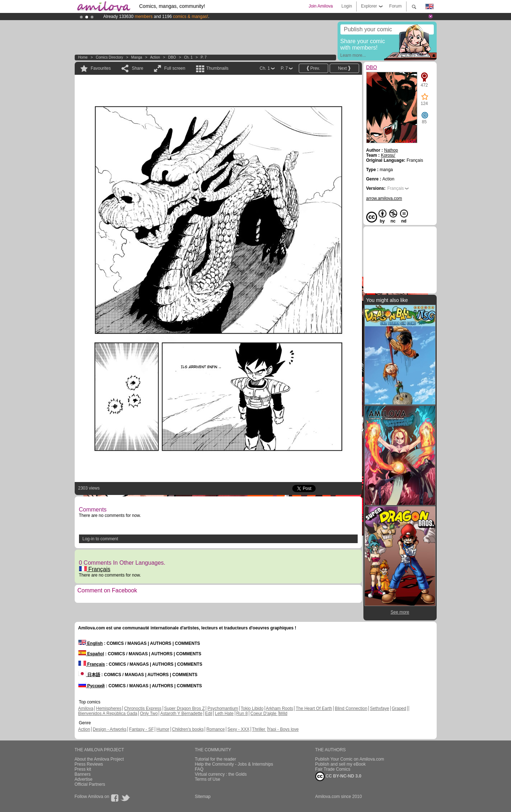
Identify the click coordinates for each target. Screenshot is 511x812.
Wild (283, 714)
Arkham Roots (279, 708)
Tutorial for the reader (216, 759)
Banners (83, 774)
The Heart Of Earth (314, 708)
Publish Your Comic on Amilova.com (350, 759)
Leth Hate (224, 714)
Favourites (101, 68)
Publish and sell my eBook (341, 764)
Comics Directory (110, 57)
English (91, 643)
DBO (172, 57)
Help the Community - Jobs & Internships (234, 764)
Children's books (188, 729)
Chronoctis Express (143, 708)
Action (155, 57)
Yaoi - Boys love (283, 729)
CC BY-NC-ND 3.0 (338, 776)
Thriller (259, 729)
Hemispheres (109, 708)
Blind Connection (351, 708)
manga (137, 57)
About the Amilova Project (99, 759)
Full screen (175, 68)
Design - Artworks (110, 729)
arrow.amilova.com (384, 198)
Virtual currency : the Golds (221, 774)
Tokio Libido (252, 708)
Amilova (86, 708)
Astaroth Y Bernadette (181, 714)
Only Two (149, 714)
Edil (209, 714)
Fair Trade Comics (333, 769)
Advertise (84, 779)
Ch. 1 (188, 57)
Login (347, 6)
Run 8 (242, 714)
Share (138, 68)
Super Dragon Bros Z (184, 708)
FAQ (199, 769)
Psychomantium (223, 708)
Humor (163, 729)
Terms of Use (208, 779)
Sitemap (203, 797)
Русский (92, 686)
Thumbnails (217, 68)
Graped (399, 708)
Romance (216, 729)
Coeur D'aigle (264, 714)
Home (83, 57)
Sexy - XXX (238, 729)
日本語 (89, 675)
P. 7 (204, 57)
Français (95, 569)
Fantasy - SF (142, 729)
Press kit (83, 769)
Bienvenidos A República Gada (108, 714)
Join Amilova (320, 6)
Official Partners (90, 784)
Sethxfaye (379, 708)
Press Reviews (89, 764)
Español (91, 654)
